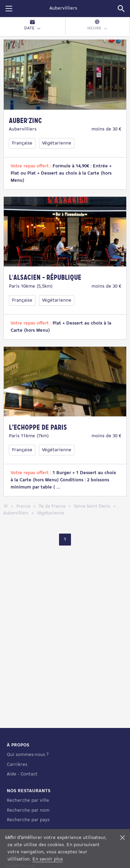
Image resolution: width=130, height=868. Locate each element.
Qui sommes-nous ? (28, 774)
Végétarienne (57, 143)
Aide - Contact (22, 793)
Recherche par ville (28, 820)
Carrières (17, 783)
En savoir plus (48, 859)
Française (22, 143)
